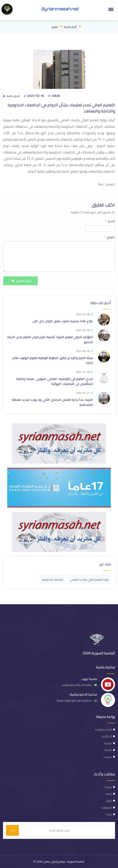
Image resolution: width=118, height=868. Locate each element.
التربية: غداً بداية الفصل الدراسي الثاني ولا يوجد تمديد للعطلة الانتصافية (52, 402)
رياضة (109, 794)
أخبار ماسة (70, 27)
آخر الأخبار (107, 736)
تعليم (55, 27)
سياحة (108, 787)
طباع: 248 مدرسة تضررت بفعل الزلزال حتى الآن (63, 321)
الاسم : (110, 221)
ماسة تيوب (89, 679)
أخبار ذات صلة (101, 303)
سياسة (108, 743)
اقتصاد (108, 750)
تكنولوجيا (107, 807)
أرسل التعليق (20, 281)
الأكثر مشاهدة (103, 729)
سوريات (107, 757)
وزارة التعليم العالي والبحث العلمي (89, 580)
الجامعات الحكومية (53, 580)
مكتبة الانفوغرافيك (83, 694)
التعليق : (109, 237)
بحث (12, 830)
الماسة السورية (75, 862)
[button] (110, 9)
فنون (109, 801)
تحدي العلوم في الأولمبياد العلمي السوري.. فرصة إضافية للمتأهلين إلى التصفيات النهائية (55, 381)
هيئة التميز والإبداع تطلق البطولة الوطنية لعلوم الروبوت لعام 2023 (53, 360)
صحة (109, 814)
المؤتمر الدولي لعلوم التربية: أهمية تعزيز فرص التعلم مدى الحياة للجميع (50, 339)
